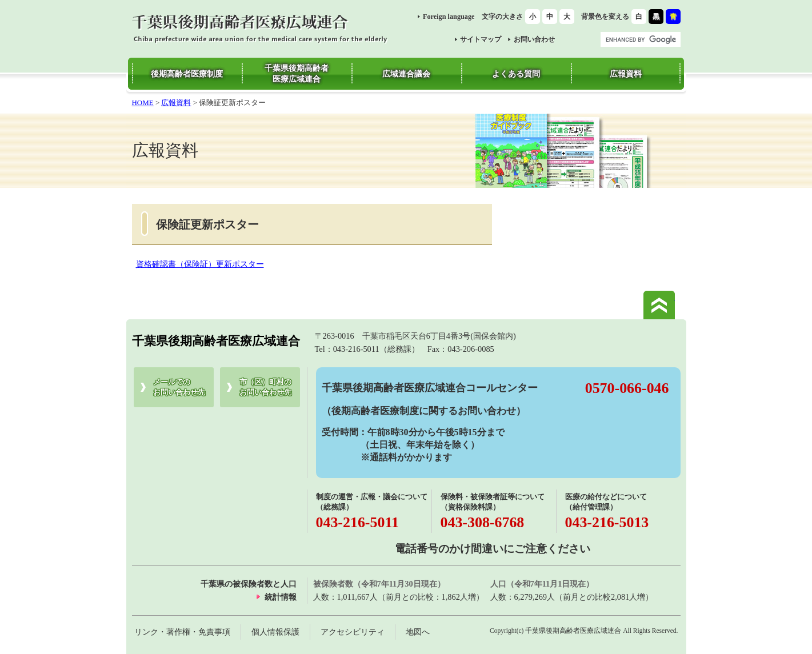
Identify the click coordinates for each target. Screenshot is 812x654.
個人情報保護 (275, 632)
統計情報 (281, 597)
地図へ (418, 632)
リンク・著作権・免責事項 (182, 632)
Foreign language (449, 17)
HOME (143, 103)
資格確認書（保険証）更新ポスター (200, 264)
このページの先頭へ (659, 305)
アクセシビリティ (353, 632)
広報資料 (176, 103)
